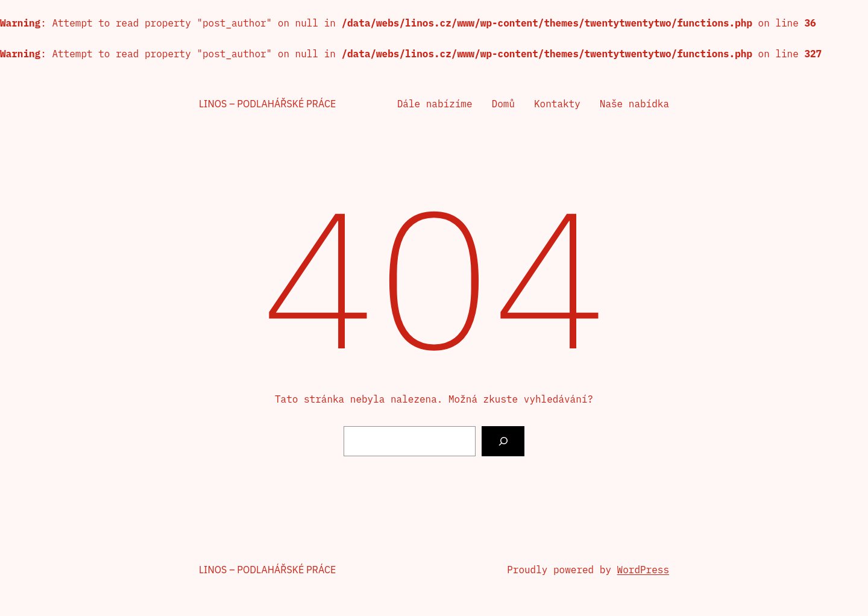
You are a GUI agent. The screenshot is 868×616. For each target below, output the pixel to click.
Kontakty (557, 104)
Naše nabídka (634, 104)
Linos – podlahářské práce (267, 104)
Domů (503, 104)
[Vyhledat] (503, 441)
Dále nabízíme (435, 104)
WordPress (643, 570)
